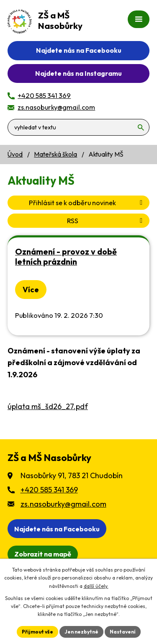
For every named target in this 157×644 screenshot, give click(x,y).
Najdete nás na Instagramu (78, 73)
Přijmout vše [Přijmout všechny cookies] (37, 632)
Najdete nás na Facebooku (79, 50)
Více (31, 290)
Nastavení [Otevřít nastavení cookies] (123, 632)
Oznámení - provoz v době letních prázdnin (66, 257)
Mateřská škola (55, 154)
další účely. (96, 586)
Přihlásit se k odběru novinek (87, 203)
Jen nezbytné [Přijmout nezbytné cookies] (81, 632)
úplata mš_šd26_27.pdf (48, 406)
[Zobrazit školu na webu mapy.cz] (43, 554)
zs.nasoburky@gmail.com (63, 504)
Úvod (15, 154)
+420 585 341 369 (49, 490)
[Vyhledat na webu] (78, 127)
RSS (106, 221)
